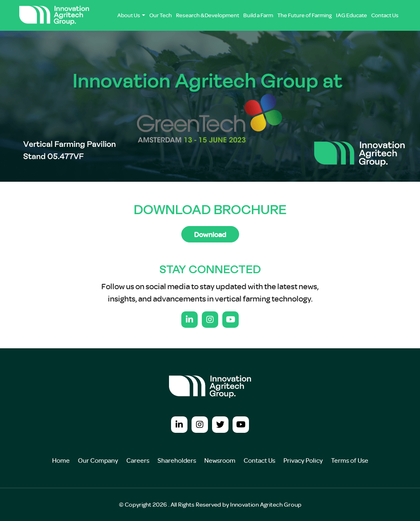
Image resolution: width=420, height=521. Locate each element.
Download (210, 234)
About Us (129, 15)
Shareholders (177, 460)
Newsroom (220, 460)
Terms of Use (350, 460)
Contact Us (385, 15)
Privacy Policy (303, 460)
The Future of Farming (305, 15)
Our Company (98, 460)
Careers (138, 460)
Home (61, 460)
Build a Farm (258, 15)
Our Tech (161, 15)
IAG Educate (352, 15)
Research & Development (208, 15)
